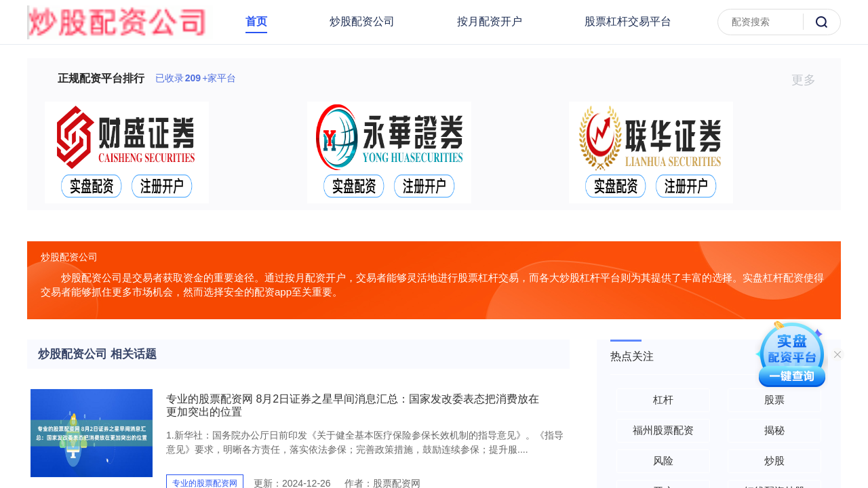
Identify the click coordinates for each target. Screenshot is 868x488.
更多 (809, 80)
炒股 (774, 461)
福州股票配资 (663, 430)
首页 (256, 21)
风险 (663, 461)
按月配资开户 (490, 21)
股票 (774, 400)
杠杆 (663, 400)
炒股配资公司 (362, 21)
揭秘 (774, 430)
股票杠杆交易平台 (628, 21)
